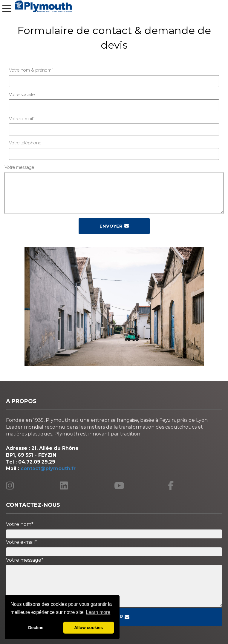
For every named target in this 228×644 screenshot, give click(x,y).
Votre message (19, 167)
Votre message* (25, 560)
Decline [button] (36, 628)
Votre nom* (20, 524)
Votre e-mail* (22, 119)
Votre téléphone (25, 143)
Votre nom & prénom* (31, 70)
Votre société (22, 95)
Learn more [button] (98, 612)
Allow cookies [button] (88, 628)
